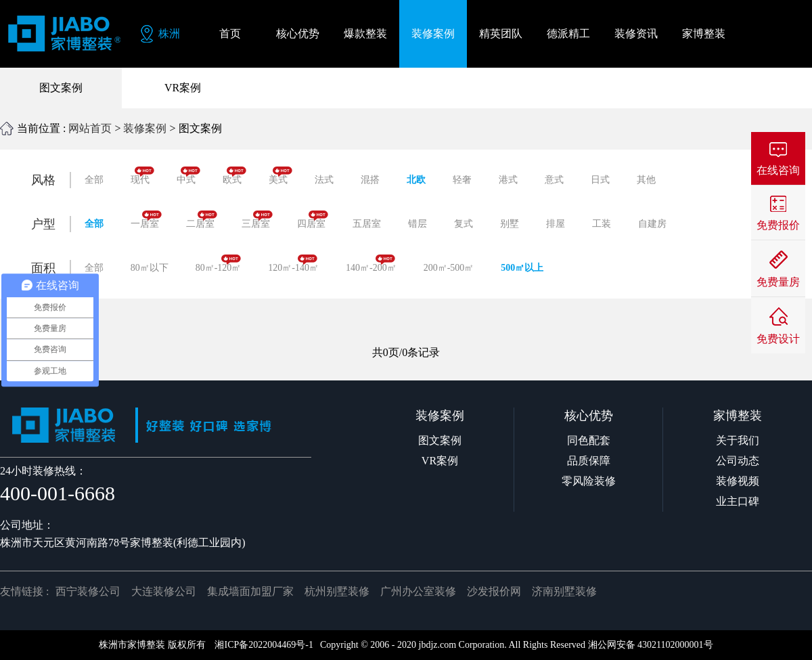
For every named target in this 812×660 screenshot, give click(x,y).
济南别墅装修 (564, 591)
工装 (602, 224)
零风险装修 (589, 481)
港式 (508, 180)
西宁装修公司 (88, 591)
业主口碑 (738, 501)
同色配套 (589, 440)
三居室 (257, 220)
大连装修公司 (164, 591)
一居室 (146, 220)
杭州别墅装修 (337, 591)
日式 (600, 180)
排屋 (556, 224)
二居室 (202, 220)
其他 (646, 180)
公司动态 (738, 461)
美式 (280, 176)
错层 (418, 224)
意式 (554, 180)
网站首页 (90, 128)
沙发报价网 (494, 591)
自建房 (652, 224)
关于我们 (738, 440)
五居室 (367, 224)
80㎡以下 (150, 268)
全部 (94, 180)
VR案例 (183, 88)
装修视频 (738, 481)
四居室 (313, 220)
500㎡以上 (522, 268)
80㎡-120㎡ (219, 264)
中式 (188, 176)
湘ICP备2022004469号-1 (264, 645)
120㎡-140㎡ (293, 264)
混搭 (370, 180)
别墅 (510, 224)
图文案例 (61, 88)
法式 (324, 180)
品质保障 (589, 461)
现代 (142, 176)
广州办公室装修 (418, 591)
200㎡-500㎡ (449, 268)
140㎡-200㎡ (371, 264)
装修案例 (145, 128)
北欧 (416, 180)
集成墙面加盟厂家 (250, 591)
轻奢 (462, 180)
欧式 (234, 176)
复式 (464, 224)
